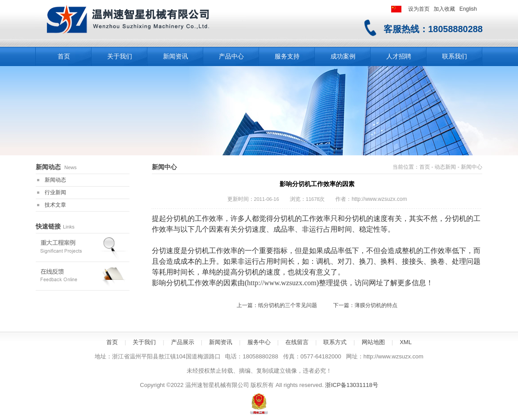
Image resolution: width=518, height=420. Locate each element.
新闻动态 (55, 180)
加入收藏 (444, 9)
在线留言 (297, 342)
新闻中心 (472, 167)
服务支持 (287, 56)
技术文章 (55, 205)
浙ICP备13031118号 (352, 385)
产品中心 (231, 56)
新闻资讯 (175, 56)
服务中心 (259, 342)
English (468, 9)
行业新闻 (55, 192)
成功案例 (343, 56)
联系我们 (455, 56)
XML (406, 342)
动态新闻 (445, 167)
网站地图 (373, 342)
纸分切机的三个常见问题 (288, 305)
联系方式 (335, 342)
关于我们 (120, 56)
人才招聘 (399, 56)
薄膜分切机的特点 (376, 305)
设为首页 (419, 9)
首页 (425, 167)
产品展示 (183, 342)
